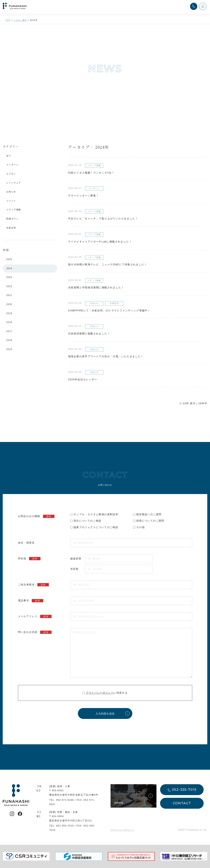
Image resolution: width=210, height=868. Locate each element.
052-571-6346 (65, 800)
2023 (9, 277)
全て (9, 156)
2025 (9, 259)
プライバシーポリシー (100, 693)
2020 (9, 304)
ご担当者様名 (33, 585)
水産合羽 (11, 228)
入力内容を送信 (105, 714)
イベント (11, 201)
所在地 (29, 559)
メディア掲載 (14, 210)
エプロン (11, 174)
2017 (9, 331)
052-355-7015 (65, 826)
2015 (9, 349)
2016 (9, 340)
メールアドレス (35, 616)
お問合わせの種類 (36, 516)
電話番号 (31, 601)
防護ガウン (12, 219)
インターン (12, 165)
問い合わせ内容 (35, 632)
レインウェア (14, 183)
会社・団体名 (26, 543)
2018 (9, 322)
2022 (9, 286)
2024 (9, 268)
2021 (9, 295)
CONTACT (182, 803)
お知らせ (11, 192)
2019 (9, 313)
